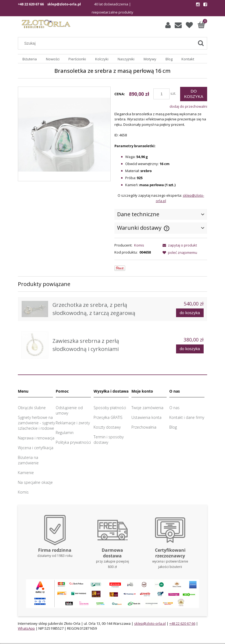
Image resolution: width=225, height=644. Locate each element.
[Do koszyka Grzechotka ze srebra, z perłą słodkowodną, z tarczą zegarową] (190, 313)
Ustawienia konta (146, 417)
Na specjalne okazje (35, 482)
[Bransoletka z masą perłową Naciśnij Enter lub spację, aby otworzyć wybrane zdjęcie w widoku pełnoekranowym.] (64, 134)
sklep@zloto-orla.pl (64, 4)
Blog (173, 427)
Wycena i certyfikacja (36, 448)
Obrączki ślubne (32, 408)
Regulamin (65, 433)
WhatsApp (26, 628)
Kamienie (26, 473)
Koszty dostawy (107, 427)
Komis (139, 245)
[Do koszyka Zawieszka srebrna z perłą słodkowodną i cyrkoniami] (190, 349)
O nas (174, 408)
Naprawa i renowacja (36, 438)
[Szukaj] (201, 43)
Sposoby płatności (110, 408)
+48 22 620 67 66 (31, 4)
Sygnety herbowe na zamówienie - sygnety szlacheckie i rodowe (36, 423)
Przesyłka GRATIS (108, 417)
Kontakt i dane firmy (187, 417)
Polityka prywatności (73, 442)
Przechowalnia (144, 427)
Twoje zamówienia (147, 408)
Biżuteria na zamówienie (28, 460)
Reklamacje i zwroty (73, 423)
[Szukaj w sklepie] (107, 43)
